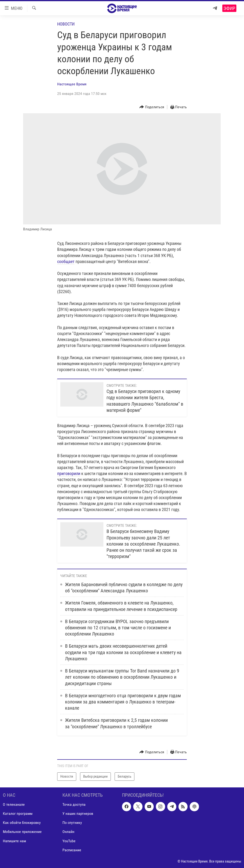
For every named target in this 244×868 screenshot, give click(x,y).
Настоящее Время (72, 84)
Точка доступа (74, 804)
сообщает (66, 261)
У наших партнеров (78, 814)
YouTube (69, 841)
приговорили (69, 473)
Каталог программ (18, 814)
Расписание (72, 850)
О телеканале (14, 804)
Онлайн (68, 832)
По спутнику (72, 823)
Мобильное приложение (22, 832)
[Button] (152, 107)
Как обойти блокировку (22, 823)
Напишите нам (14, 841)
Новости (66, 24)
